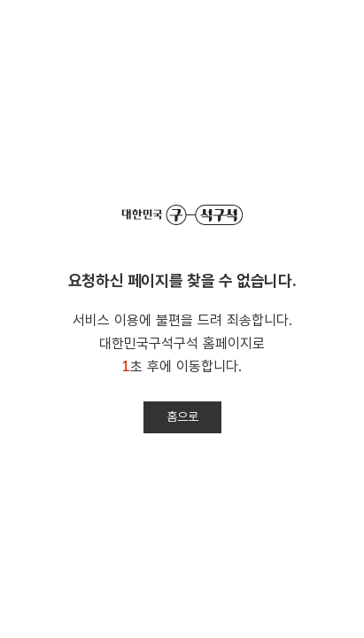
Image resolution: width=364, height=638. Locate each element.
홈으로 (182, 416)
